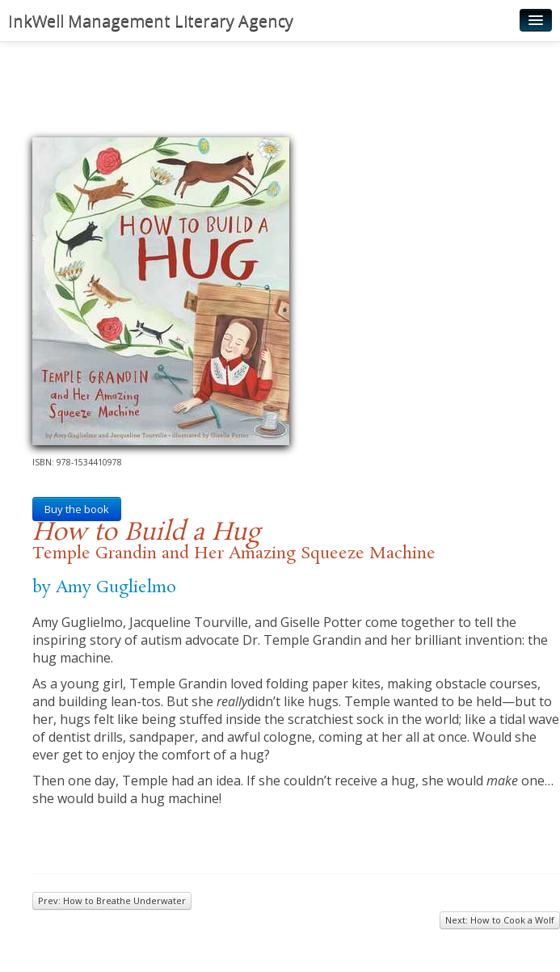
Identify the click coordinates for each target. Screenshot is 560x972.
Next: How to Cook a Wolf (500, 920)
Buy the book (77, 509)
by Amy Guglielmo (104, 587)
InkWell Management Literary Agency (151, 21)
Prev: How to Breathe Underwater (112, 900)
